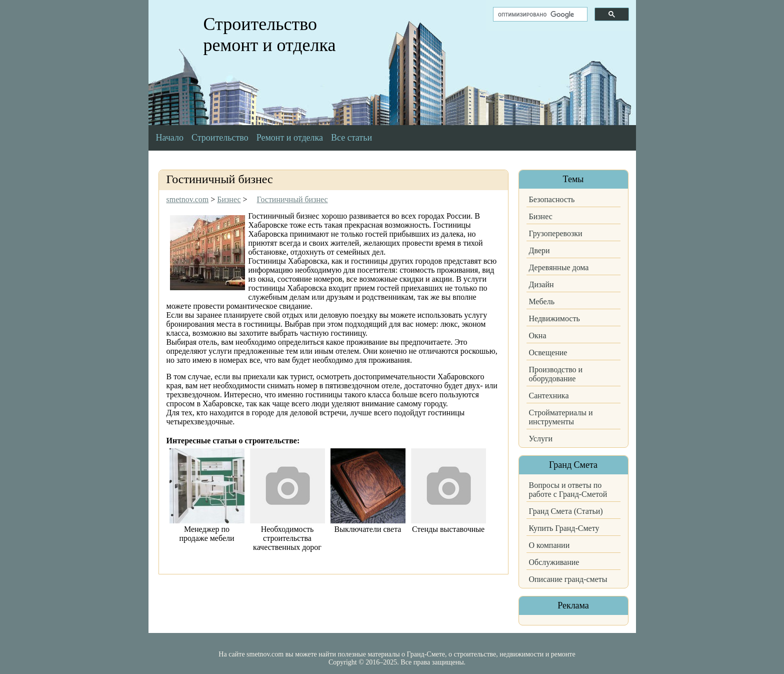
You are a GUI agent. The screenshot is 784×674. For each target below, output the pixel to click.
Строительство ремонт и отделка (270, 35)
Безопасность (552, 199)
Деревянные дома (559, 267)
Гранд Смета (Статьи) (566, 511)
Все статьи (351, 138)
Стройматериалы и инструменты (561, 417)
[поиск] (539, 15)
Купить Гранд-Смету (564, 528)
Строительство (220, 138)
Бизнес (541, 216)
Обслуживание (554, 562)
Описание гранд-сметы (568, 579)
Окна (538, 335)
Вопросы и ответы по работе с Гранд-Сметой (568, 490)
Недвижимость (554, 318)
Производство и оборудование (556, 374)
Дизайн (541, 284)
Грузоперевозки (556, 233)
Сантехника (549, 396)
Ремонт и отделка (290, 138)
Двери (539, 250)
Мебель (542, 301)
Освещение (548, 353)
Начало (170, 138)
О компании (549, 545)
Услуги (541, 439)
